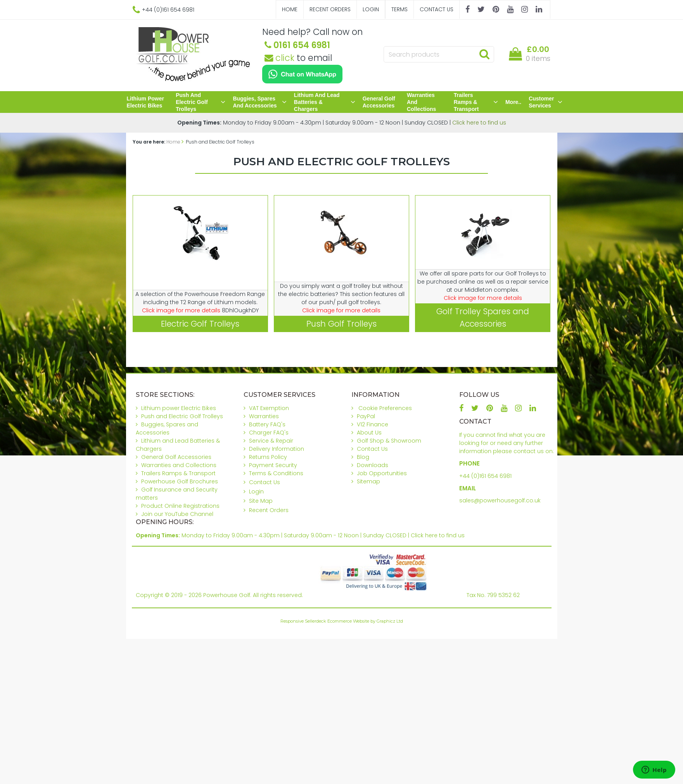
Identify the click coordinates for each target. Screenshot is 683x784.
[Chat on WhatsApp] (302, 74)
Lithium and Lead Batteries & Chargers (325, 102)
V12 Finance (373, 424)
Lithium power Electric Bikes (145, 102)
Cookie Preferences (385, 408)
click (279, 58)
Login (371, 9)
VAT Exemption (269, 408)
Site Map (261, 501)
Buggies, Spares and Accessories (259, 102)
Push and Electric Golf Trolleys (201, 102)
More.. (513, 102)
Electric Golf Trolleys (200, 324)
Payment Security (273, 465)
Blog (363, 457)
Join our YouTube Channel (177, 514)
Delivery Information (277, 449)
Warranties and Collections (421, 102)
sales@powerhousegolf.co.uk (500, 500)
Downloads (373, 465)
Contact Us (437, 9)
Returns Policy (268, 457)
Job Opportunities (382, 473)
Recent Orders (330, 9)
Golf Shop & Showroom (389, 441)
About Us (369, 433)
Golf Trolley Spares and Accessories (483, 317)
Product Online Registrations (180, 506)
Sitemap (368, 481)
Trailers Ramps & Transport (476, 102)
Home (290, 9)
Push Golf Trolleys (341, 324)
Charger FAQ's (269, 433)
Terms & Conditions (276, 473)
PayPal (366, 416)
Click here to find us (479, 123)
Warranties (264, 416)
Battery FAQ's (267, 424)
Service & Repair (271, 441)
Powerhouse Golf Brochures (180, 481)
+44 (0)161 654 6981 (485, 476)
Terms (399, 9)
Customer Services (545, 102)
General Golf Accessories (379, 102)
